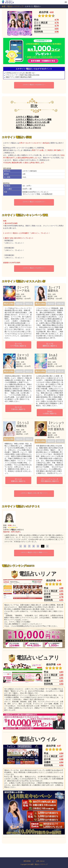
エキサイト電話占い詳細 (27, 117)
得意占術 (29, 304)
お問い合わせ (40, 861)
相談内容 (19, 304)
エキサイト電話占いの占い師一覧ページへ (34, 493)
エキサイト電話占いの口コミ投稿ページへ (34, 552)
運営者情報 (27, 861)
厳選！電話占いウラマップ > (13, 6)
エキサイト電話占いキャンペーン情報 (34, 119)
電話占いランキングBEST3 (28, 128)
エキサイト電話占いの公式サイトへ (34, 85)
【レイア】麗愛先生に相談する (50, 345)
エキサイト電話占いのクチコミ (31, 125)
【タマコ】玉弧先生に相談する (18, 408)
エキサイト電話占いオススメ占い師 (33, 122)
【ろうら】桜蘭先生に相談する (18, 480)
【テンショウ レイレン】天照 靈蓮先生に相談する (50, 480)
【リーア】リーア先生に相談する (18, 345)
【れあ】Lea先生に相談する (50, 412)
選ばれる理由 (9, 304)
